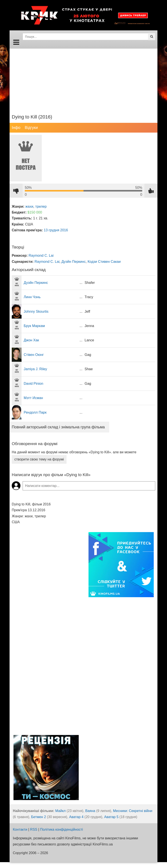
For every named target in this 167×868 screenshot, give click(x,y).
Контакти (20, 829)
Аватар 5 (111, 817)
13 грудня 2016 (56, 230)
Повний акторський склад (58, 427)
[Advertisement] (83, 79)
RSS (34, 829)
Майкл (60, 811)
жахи (29, 206)
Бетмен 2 (38, 817)
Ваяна (90, 811)
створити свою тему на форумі (39, 459)
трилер (41, 206)
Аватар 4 (76, 817)
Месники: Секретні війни (133, 811)
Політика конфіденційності (62, 829)
